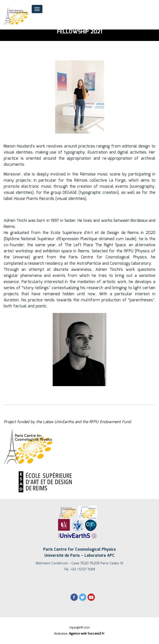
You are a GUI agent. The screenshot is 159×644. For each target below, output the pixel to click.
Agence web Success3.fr (87, 634)
